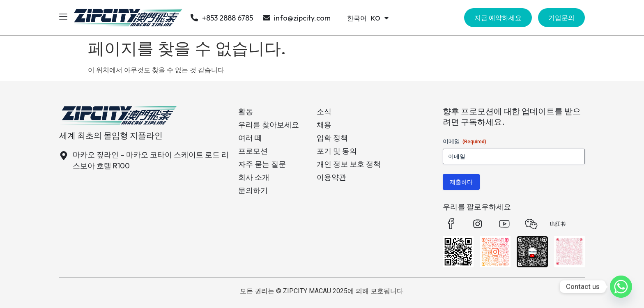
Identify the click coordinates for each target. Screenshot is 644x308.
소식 (324, 111)
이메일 (465, 142)
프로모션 (253, 151)
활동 (246, 111)
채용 (324, 125)
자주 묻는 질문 (262, 164)
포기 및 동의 (337, 151)
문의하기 (253, 190)
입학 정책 (332, 138)
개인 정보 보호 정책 (349, 164)
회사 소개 (254, 177)
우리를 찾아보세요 (269, 125)
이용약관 (331, 177)
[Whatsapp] (621, 287)
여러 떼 (250, 138)
